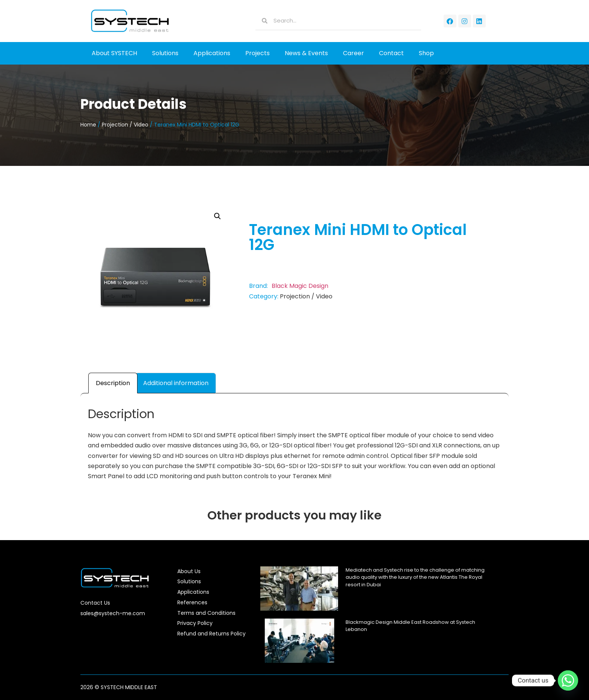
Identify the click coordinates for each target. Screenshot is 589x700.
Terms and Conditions (206, 613)
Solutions (165, 53)
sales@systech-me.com (113, 613)
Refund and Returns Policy (211, 634)
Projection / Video (125, 125)
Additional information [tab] (176, 383)
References (192, 602)
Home (88, 125)
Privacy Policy (195, 623)
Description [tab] (113, 383)
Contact (391, 53)
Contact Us (95, 603)
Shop (426, 53)
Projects (257, 53)
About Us (189, 571)
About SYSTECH (114, 53)
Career (353, 53)
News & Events (306, 53)
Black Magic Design (300, 286)
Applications (212, 53)
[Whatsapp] (568, 680)
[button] (217, 216)
